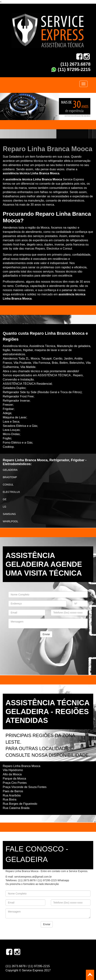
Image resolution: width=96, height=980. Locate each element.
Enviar (46, 634)
